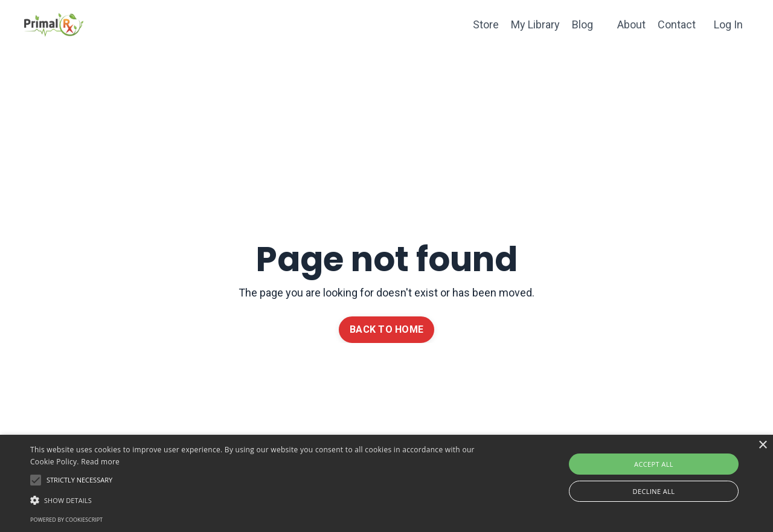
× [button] (762, 445)
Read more (100, 462)
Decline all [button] (654, 491)
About (631, 24)
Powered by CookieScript (66, 520)
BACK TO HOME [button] (386, 329)
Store (486, 24)
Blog (582, 24)
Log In (728, 24)
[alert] (386, 483)
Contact (677, 24)
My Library (535, 24)
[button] (262, 500)
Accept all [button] (654, 464)
